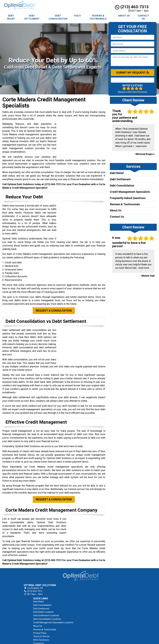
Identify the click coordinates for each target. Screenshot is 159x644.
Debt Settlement (32, 17)
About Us (124, 16)
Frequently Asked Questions (128, 198)
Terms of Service (97, 614)
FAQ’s (77, 16)
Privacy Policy (95, 610)
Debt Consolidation (58, 17)
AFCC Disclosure (97, 617)
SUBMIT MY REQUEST (133, 72)
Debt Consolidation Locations (103, 593)
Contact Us (143, 17)
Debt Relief (11, 17)
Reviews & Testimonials (98, 17)
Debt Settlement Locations (102, 589)
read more (141, 146)
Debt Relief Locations (99, 586)
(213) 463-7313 (132, 7)
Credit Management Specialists (130, 192)
